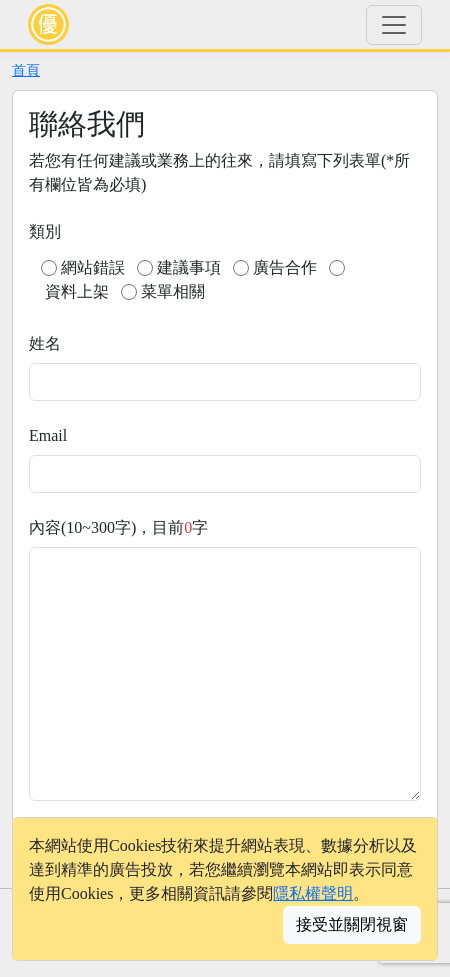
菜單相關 (173, 291)
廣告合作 (285, 267)
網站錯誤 (93, 267)
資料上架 (77, 291)
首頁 (26, 70)
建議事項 (189, 267)
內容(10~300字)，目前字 (118, 527)
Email (48, 435)
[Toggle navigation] (394, 25)
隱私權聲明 (313, 893)
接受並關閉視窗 (352, 924)
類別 (45, 231)
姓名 (45, 343)
